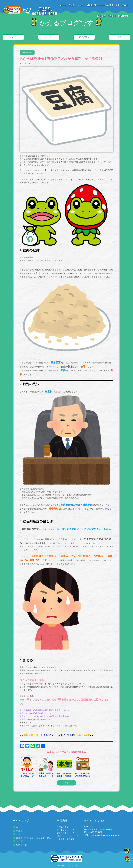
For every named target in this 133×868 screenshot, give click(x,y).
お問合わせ (21, 845)
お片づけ (49, 37)
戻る (66, 783)
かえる (72, 5)
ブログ (125, 5)
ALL (13, 37)
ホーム (63, 5)
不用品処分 (84, 37)
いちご (81, 5)
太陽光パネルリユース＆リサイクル (103, 5)
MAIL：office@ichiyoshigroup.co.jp (102, 835)
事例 (120, 37)
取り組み (101, 16)
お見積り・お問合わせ (118, 16)
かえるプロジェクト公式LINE (57, 735)
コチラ (109, 509)
